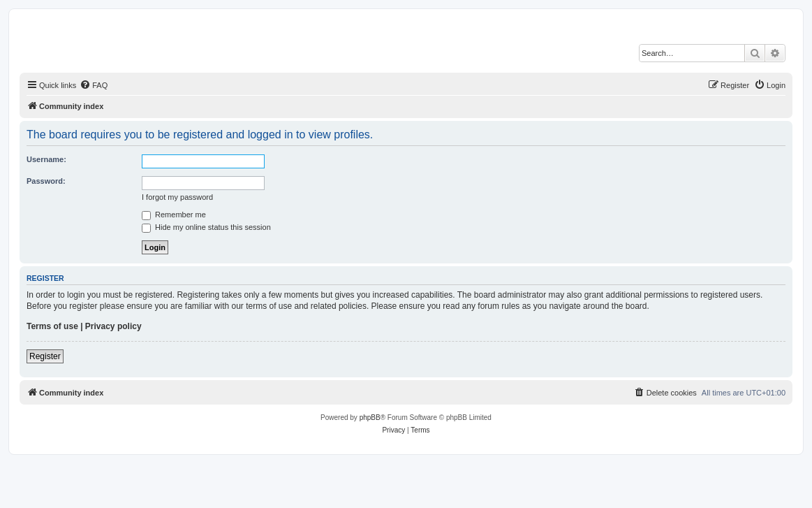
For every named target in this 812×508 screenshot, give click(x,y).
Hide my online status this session (206, 227)
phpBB (370, 418)
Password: (46, 181)
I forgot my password (177, 197)
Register (45, 356)
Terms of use (52, 326)
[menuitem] (94, 85)
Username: (46, 159)
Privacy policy (113, 326)
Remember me (174, 215)
